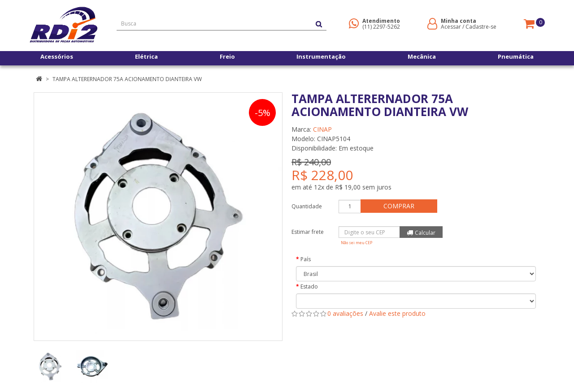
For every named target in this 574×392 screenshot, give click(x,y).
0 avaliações (345, 313)
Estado (309, 286)
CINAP (322, 129)
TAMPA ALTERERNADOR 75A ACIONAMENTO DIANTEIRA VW (127, 79)
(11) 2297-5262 (381, 27)
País (306, 259)
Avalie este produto (397, 313)
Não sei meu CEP (357, 243)
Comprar (401, 206)
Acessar (451, 27)
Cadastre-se (481, 27)
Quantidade (307, 206)
